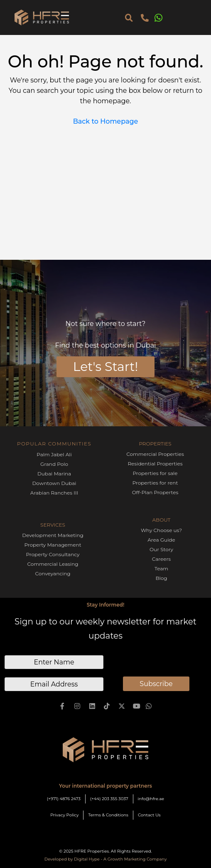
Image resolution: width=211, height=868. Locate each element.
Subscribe (156, 684)
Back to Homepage (106, 121)
